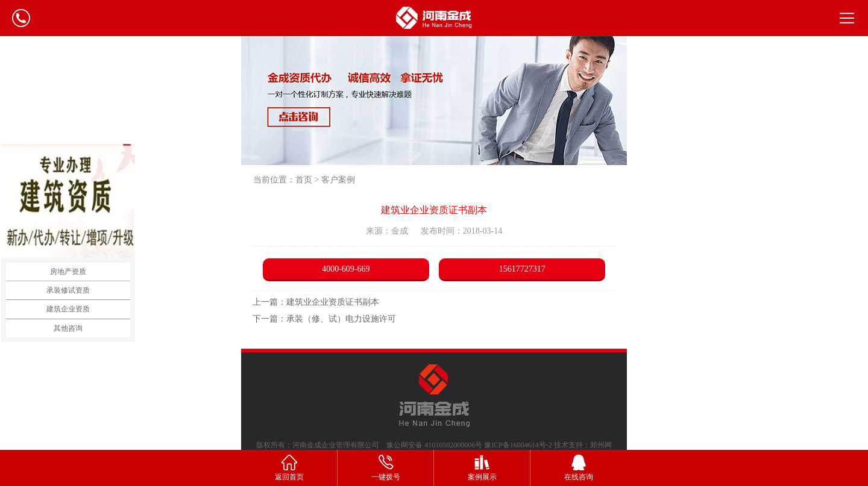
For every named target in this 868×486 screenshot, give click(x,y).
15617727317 (522, 269)
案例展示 (482, 467)
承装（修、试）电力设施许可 (341, 319)
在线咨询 (579, 467)
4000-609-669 (346, 269)
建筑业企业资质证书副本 (333, 302)
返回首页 (289, 467)
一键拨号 (386, 467)
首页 (304, 180)
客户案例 (338, 180)
